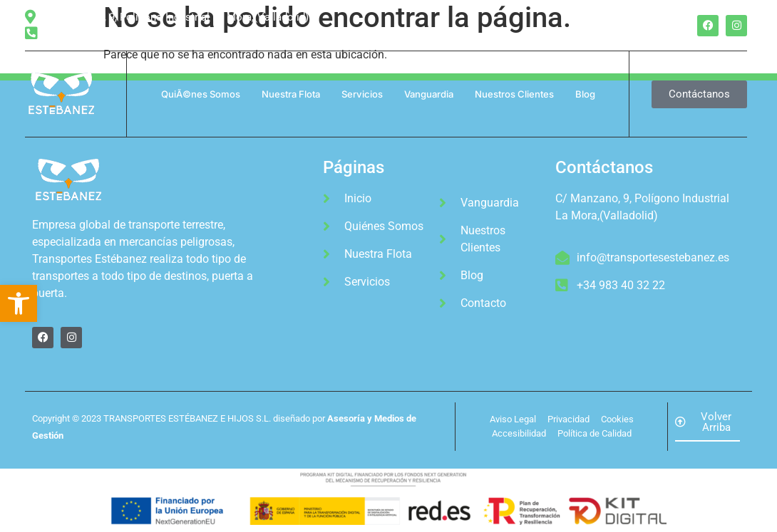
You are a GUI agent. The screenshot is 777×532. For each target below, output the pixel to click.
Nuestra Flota (291, 94)
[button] (19, 303)
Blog (585, 94)
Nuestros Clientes (514, 94)
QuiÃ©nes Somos (201, 94)
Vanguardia (429, 94)
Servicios (362, 94)
